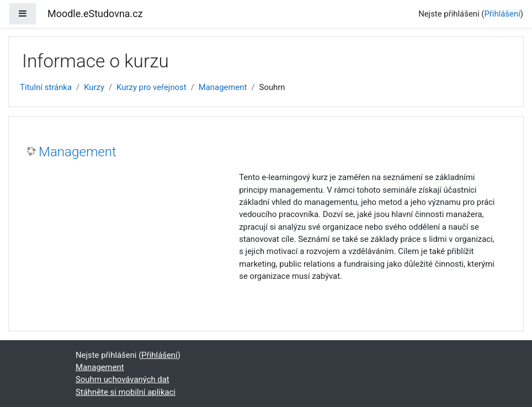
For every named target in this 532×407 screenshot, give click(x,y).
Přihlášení (502, 14)
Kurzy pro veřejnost (151, 87)
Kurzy (94, 87)
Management (223, 87)
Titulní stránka (46, 87)
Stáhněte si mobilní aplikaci (126, 392)
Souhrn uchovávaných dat (123, 379)
